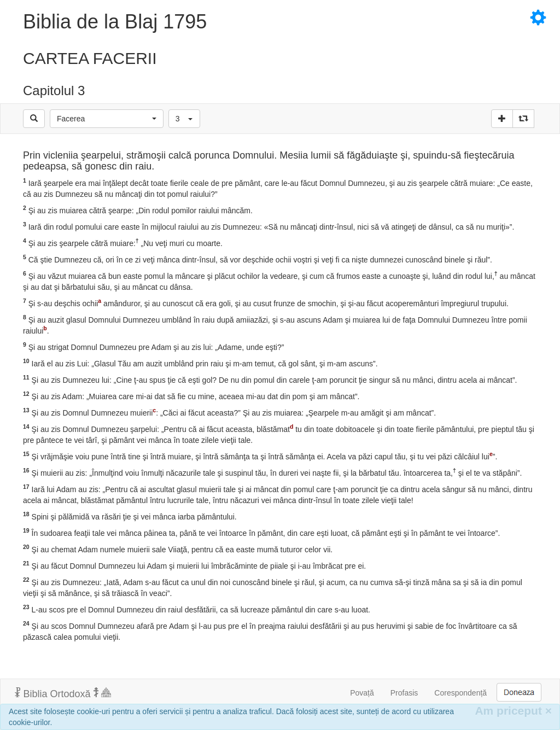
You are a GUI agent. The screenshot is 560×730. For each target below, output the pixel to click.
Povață (362, 693)
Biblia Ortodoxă (63, 693)
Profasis (404, 693)
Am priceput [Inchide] (513, 711)
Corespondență (460, 693)
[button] (107, 119)
